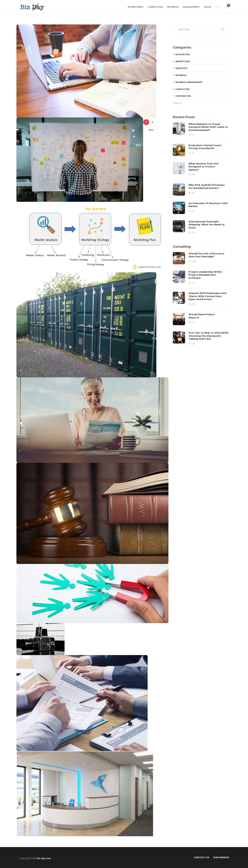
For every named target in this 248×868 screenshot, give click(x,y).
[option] (201, 178)
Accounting (183, 54)
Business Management (189, 82)
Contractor (183, 96)
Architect (182, 68)
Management (191, 7)
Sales (208, 7)
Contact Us (201, 857)
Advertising (136, 7)
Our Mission (221, 857)
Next (151, 130)
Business (173, 7)
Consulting (155, 7)
